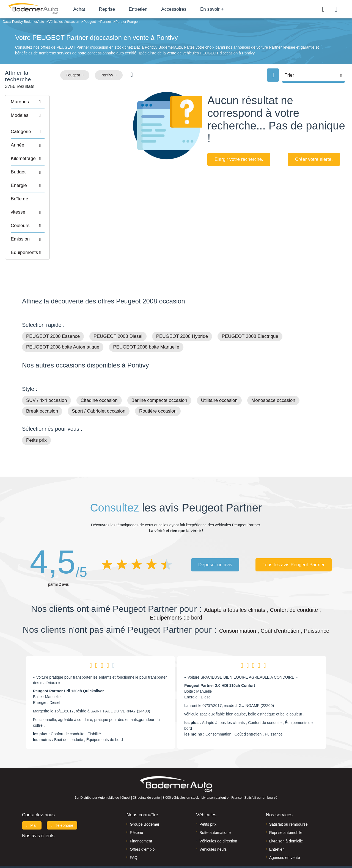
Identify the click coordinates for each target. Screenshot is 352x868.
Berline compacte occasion (159, 379)
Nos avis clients (38, 814)
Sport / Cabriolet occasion (99, 389)
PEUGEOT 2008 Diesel (118, 315)
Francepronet (77, 853)
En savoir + (223, 9)
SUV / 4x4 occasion (46, 379)
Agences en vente (285, 836)
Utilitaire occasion (219, 379)
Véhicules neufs (213, 827)
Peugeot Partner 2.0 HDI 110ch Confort (220, 664)
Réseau (136, 811)
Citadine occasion (99, 379)
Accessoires (185, 9)
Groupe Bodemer (145, 802)
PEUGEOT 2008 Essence (53, 315)
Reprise (118, 9)
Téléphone (62, 803)
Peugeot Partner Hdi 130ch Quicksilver (68, 669)
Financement (141, 819)
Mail (32, 803)
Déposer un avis (215, 543)
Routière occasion (158, 389)
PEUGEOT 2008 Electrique (250, 315)
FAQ (134, 836)
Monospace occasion (273, 379)
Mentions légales (166, 852)
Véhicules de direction (218, 819)
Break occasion (42, 389)
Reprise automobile (286, 811)
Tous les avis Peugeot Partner (294, 543)
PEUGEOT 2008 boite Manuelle (146, 325)
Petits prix (36, 418)
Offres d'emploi (143, 827)
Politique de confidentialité (220, 852)
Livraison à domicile (286, 819)
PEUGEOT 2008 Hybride (182, 315)
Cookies (189, 852)
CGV (248, 852)
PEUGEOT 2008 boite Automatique (63, 325)
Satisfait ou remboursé (288, 802)
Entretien (149, 9)
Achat (90, 9)
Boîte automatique (215, 811)
